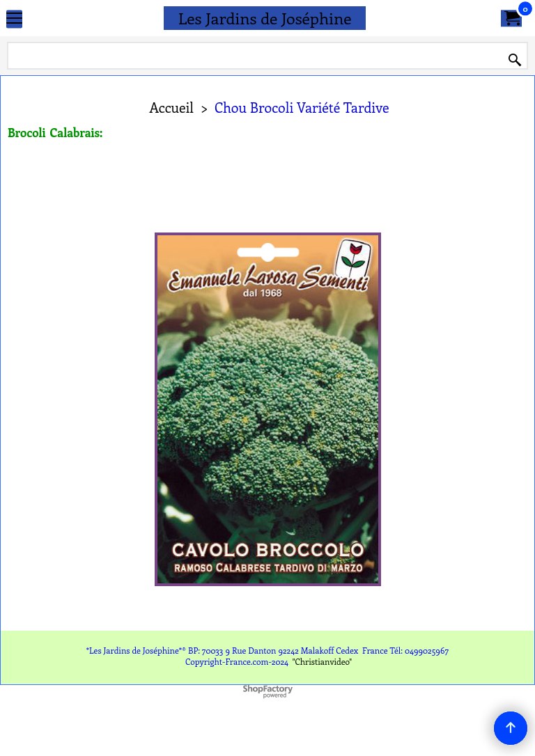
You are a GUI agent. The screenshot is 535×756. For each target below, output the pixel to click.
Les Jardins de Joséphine (265, 18)
